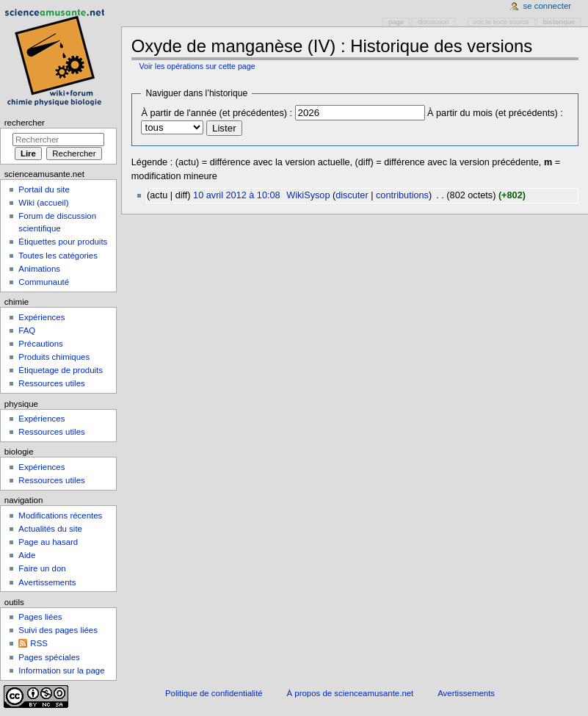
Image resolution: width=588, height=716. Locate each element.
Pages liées (40, 617)
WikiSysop (308, 195)
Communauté (44, 282)
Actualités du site (50, 529)
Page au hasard (48, 542)
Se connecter (548, 6)
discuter (352, 195)
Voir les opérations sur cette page (197, 66)
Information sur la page (61, 670)
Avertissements (47, 582)
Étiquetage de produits (61, 370)
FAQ (27, 330)
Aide (27, 555)
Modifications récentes (60, 516)
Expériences (41, 317)
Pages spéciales (49, 657)
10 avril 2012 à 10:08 (237, 195)
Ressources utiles (51, 383)
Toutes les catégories (58, 256)
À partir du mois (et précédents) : (495, 113)
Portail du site (44, 189)
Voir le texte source (501, 22)
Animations (39, 269)
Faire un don (42, 568)
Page (396, 22)
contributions (402, 195)
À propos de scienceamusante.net (351, 693)
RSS (39, 643)
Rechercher (25, 123)
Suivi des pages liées (58, 630)
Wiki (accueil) (43, 203)
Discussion (433, 22)
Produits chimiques (54, 357)
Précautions (40, 344)
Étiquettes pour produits (63, 242)
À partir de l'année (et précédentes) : (217, 113)
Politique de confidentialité (214, 693)
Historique (559, 22)
